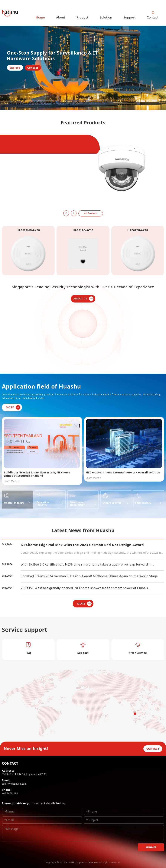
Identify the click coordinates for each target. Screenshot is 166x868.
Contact (33, 68)
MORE (13, 407)
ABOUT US (84, 299)
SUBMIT (151, 847)
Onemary (93, 862)
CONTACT (153, 749)
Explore (15, 68)
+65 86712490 (10, 793)
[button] (66, 213)
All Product (91, 213)
